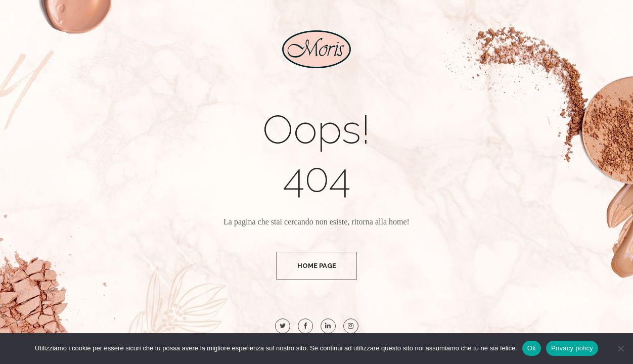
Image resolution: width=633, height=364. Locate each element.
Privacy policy (572, 348)
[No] (620, 348)
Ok (532, 348)
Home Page (317, 266)
